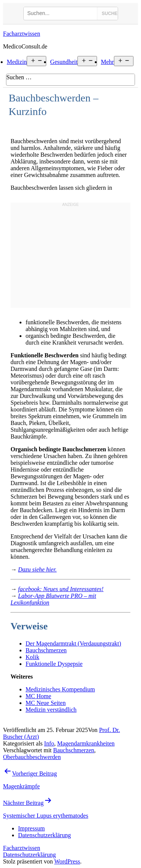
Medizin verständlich (51, 710)
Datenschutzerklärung (29, 855)
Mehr (107, 62)
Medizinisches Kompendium (60, 689)
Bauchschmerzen (46, 650)
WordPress (67, 861)
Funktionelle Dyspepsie (54, 664)
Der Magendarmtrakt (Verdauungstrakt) (73, 643)
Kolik (32, 657)
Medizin (17, 62)
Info (49, 743)
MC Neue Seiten (46, 703)
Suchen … (19, 77)
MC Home (38, 696)
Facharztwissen (22, 34)
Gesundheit (64, 62)
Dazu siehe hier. (37, 569)
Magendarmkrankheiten (86, 743)
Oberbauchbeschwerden (32, 757)
